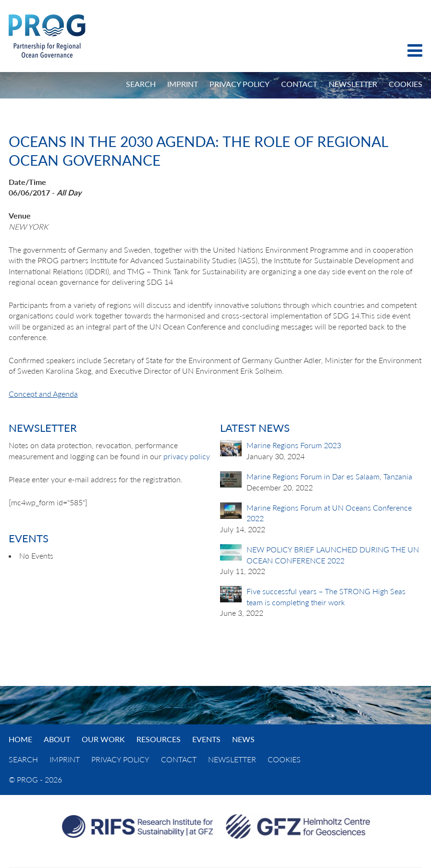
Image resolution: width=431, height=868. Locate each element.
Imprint (183, 84)
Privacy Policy (240, 84)
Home (20, 739)
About (57, 739)
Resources (159, 739)
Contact (299, 84)
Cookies (406, 84)
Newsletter (353, 84)
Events (206, 739)
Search (141, 84)
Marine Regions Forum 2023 (294, 445)
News (243, 739)
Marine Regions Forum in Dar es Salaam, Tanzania (329, 476)
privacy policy (187, 456)
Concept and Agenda (43, 394)
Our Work (103, 739)
